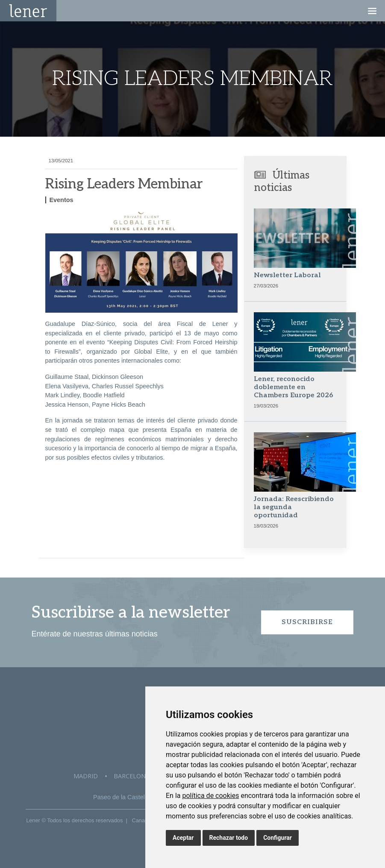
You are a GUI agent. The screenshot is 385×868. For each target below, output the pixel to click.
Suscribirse (307, 622)
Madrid (86, 776)
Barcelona (132, 776)
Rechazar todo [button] (229, 838)
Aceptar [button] (183, 838)
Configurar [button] (278, 838)
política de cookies (210, 796)
